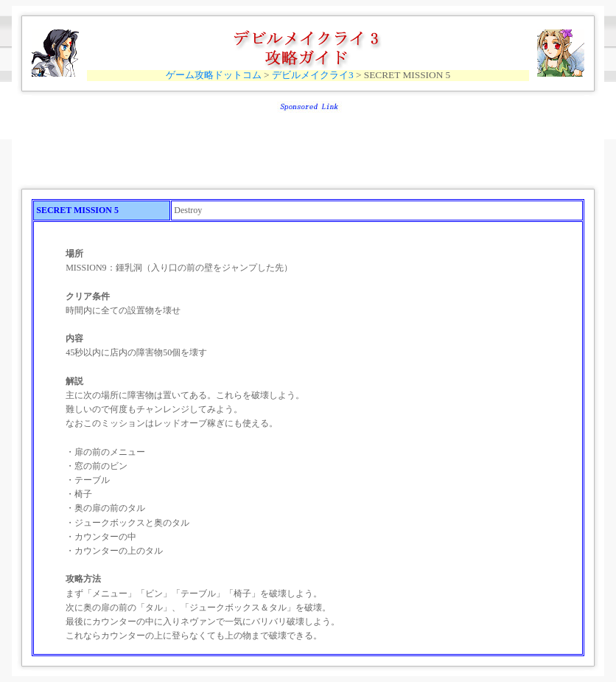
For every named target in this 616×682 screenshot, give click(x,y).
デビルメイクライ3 (313, 75)
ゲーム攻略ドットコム (214, 75)
